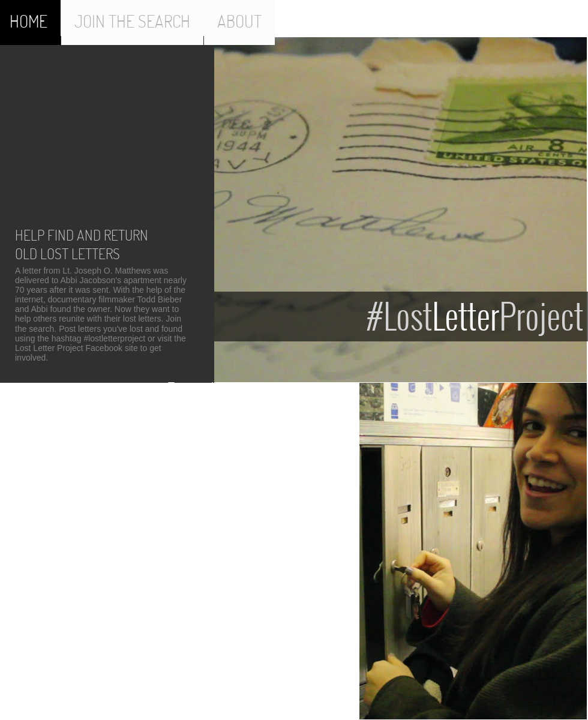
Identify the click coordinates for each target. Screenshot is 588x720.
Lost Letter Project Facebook (69, 348)
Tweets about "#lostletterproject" (245, 386)
